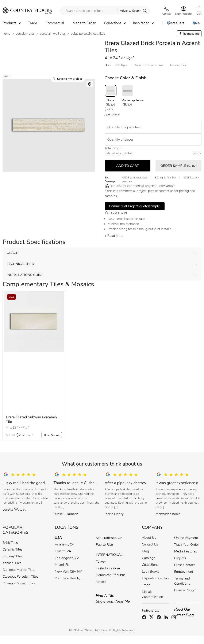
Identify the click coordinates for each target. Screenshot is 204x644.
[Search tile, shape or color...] (105, 11)
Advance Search (133, 11)
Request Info (189, 34)
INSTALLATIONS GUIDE (25, 275)
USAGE (12, 253)
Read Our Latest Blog (184, 612)
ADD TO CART (128, 166)
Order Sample (52, 435)
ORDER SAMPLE (178, 166)
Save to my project (68, 79)
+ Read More (114, 236)
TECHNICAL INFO (20, 264)
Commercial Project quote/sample (135, 206)
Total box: (112, 148)
